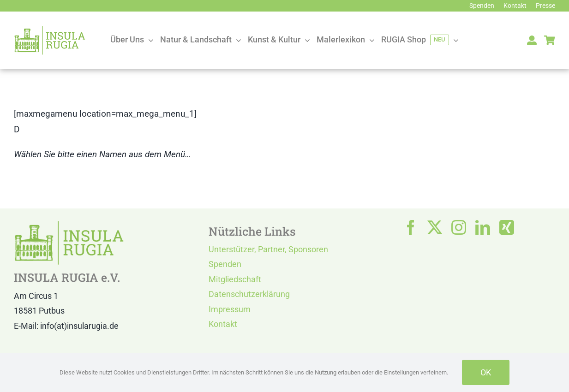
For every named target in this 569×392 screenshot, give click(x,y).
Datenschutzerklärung (249, 294)
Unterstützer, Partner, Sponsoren (268, 249)
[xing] (507, 227)
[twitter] (435, 227)
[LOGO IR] (50, 30)
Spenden (225, 264)
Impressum (230, 309)
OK (486, 372)
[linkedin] (483, 227)
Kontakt (223, 324)
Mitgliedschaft (235, 279)
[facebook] (411, 227)
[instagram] (459, 227)
